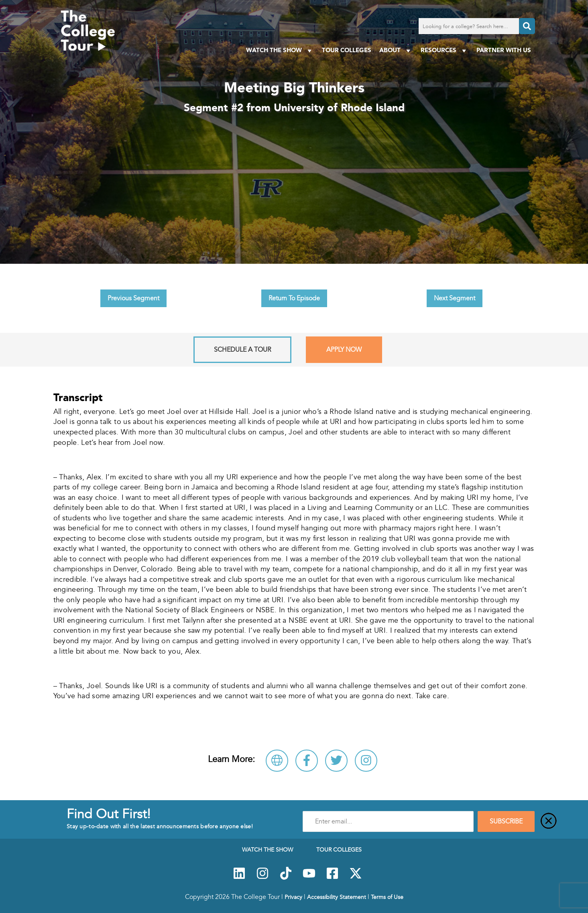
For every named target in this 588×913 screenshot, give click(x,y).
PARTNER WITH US (504, 50)
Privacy (293, 897)
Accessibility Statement (337, 897)
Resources (445, 50)
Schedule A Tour (242, 350)
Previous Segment (133, 298)
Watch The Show (280, 50)
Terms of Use (387, 897)
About (396, 50)
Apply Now (344, 350)
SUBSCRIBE (506, 821)
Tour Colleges (347, 50)
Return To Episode (294, 298)
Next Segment (455, 298)
